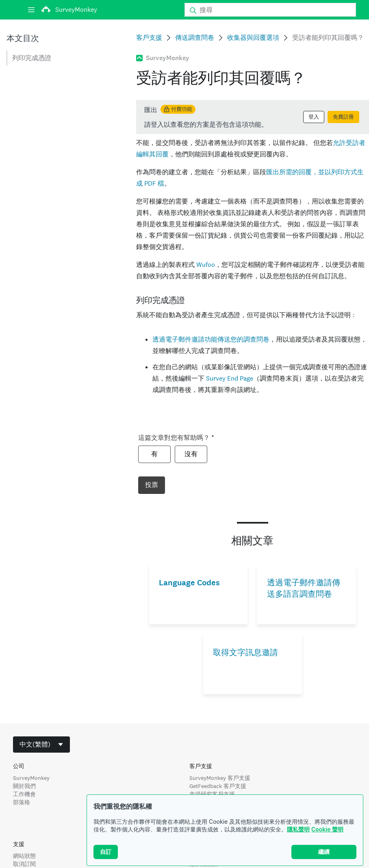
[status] (253, 117)
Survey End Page (230, 378)
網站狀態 (24, 856)
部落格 (22, 802)
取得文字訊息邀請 (245, 653)
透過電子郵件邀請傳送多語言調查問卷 (304, 588)
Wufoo (206, 265)
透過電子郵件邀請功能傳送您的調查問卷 (211, 339)
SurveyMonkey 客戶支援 (220, 778)
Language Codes (189, 583)
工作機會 (24, 794)
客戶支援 (149, 38)
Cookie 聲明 (327, 829)
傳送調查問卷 (195, 38)
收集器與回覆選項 (253, 38)
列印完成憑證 (32, 58)
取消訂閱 (24, 864)
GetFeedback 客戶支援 (218, 786)
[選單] (31, 10)
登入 (314, 117)
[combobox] (41, 745)
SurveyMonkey (31, 778)
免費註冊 (343, 117)
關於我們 (24, 786)
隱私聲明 (298, 829)
